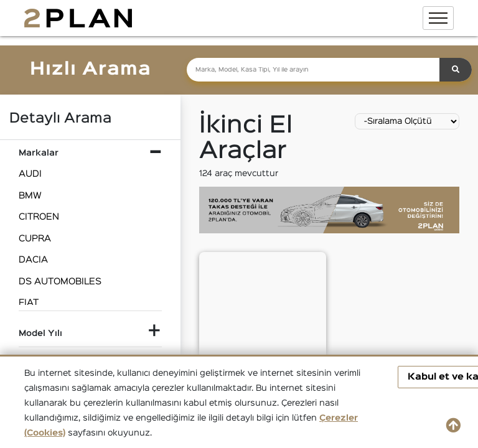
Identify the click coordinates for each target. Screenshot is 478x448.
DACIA (33, 260)
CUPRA (35, 239)
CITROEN (39, 217)
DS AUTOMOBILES (60, 282)
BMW (30, 196)
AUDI (30, 174)
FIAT (29, 303)
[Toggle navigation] (438, 18)
